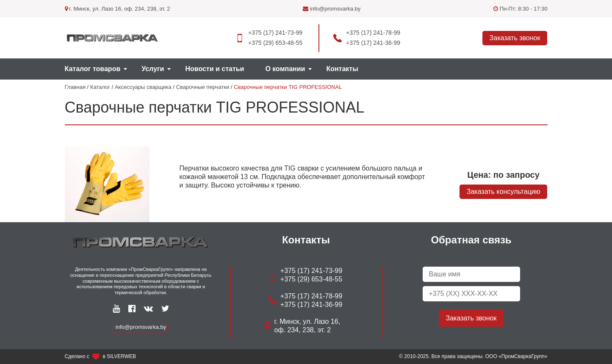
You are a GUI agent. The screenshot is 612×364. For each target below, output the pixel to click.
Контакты (342, 69)
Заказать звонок (515, 38)
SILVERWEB (121, 356)
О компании (285, 69)
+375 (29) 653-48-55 (275, 43)
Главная (75, 87)
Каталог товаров (93, 69)
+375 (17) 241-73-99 (275, 33)
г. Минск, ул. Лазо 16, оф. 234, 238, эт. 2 (118, 9)
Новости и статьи (215, 69)
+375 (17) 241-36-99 (373, 43)
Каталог (100, 87)
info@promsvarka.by (332, 9)
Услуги (153, 69)
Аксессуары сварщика (143, 87)
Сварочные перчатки (203, 87)
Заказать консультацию (504, 192)
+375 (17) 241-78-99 (373, 33)
